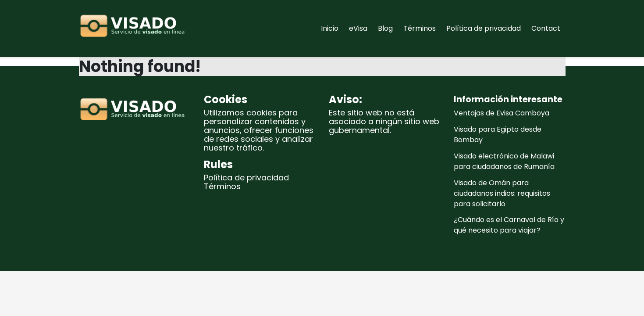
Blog (385, 28)
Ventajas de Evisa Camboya (502, 113)
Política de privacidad (484, 28)
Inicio (330, 28)
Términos (420, 28)
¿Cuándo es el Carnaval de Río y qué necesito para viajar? (509, 225)
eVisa (358, 28)
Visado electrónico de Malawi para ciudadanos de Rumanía (504, 161)
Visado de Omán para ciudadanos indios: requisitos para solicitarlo (502, 193)
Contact (546, 28)
